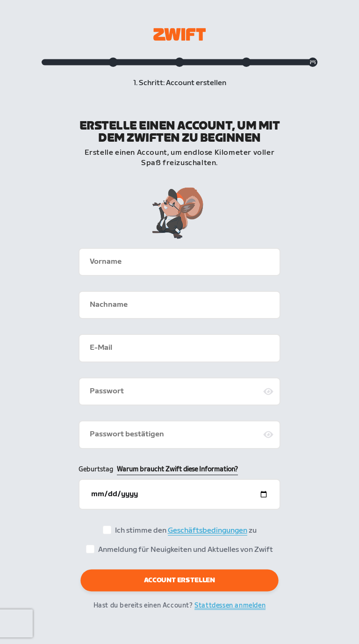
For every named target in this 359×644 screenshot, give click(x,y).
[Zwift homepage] (179, 34)
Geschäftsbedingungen (208, 531)
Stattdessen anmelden (230, 605)
